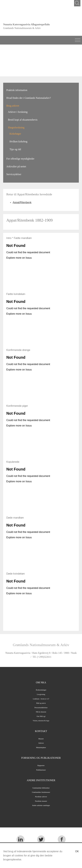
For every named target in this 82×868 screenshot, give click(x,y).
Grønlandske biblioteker (41, 788)
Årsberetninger (41, 690)
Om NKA (41, 682)
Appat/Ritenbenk (22, 202)
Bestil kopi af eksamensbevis (23, 120)
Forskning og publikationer (41, 758)
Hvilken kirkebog (18, 141)
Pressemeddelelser (41, 708)
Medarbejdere (41, 747)
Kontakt (41, 731)
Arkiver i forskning (18, 112)
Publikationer (41, 770)
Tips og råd (15, 149)
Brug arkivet (13, 106)
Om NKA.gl (41, 716)
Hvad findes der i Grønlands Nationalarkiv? (29, 98)
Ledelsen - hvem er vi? (41, 699)
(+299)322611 (44, 657)
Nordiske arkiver (41, 797)
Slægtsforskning (16, 127)
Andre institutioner (41, 780)
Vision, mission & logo (41, 721)
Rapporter (41, 765)
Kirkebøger (15, 134)
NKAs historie (41, 712)
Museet (41, 739)
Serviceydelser (14, 174)
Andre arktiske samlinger (41, 805)
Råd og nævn (41, 703)
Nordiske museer (41, 801)
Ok (77, 851)
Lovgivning (41, 694)
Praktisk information (17, 90)
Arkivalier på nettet (16, 166)
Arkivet (41, 743)
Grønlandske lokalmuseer (41, 792)
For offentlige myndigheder (20, 159)
